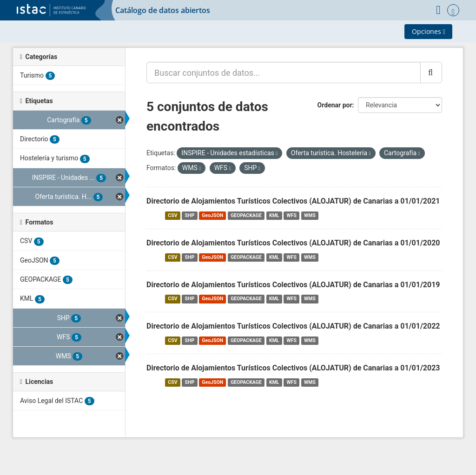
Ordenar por (335, 105)
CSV (172, 215)
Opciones (429, 31)
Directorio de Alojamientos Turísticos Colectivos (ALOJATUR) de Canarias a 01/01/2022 (293, 326)
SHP (190, 215)
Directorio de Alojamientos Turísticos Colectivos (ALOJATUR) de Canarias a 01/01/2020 (293, 243)
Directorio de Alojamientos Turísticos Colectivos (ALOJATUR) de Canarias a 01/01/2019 (293, 285)
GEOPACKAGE (246, 215)
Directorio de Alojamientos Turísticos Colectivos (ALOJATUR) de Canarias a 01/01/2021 (293, 201)
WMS (310, 215)
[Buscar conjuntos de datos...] (284, 73)
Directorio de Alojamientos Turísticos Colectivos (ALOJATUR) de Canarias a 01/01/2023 (293, 368)
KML (274, 215)
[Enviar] (431, 73)
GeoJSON (212, 215)
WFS (292, 215)
